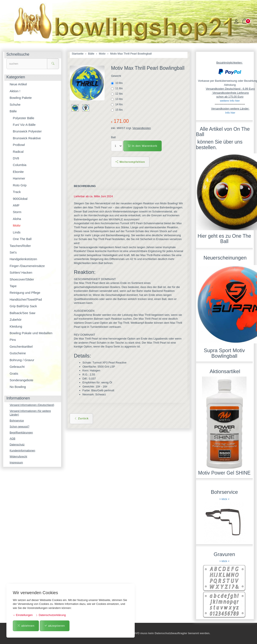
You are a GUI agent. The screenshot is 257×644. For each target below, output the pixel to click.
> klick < (224, 499)
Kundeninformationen (23, 452)
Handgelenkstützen (23, 259)
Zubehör (16, 320)
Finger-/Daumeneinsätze (27, 266)
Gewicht (116, 76)
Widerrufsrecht (19, 458)
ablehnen (26, 626)
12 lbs (117, 94)
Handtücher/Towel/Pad (26, 299)
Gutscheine (18, 353)
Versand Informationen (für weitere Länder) (31, 413)
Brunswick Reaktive (27, 138)
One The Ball (22, 239)
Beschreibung (85, 186)
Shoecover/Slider (22, 279)
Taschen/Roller (20, 246)
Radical (18, 152)
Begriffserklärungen (22, 433)
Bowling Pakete (21, 98)
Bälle (13, 111)
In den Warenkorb (143, 146)
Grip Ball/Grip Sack (23, 306)
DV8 (16, 158)
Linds (17, 232)
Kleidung (16, 326)
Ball (113, 137)
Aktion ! (15, 91)
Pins (13, 340)
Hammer (19, 178)
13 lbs (117, 99)
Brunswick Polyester (27, 131)
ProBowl (19, 145)
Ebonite (18, 172)
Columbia (20, 165)
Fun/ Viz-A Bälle (24, 125)
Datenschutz (17, 446)
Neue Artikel (18, 84)
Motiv (17, 225)
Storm (17, 212)
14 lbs (117, 104)
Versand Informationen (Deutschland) (33, 405)
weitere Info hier (230, 101)
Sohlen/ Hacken (21, 272)
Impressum (16, 464)
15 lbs (117, 110)
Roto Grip (20, 185)
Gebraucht (17, 367)
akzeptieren (55, 626)
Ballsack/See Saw (22, 313)
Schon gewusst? (20, 427)
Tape (13, 286)
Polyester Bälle (24, 118)
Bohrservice (17, 421)
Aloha (17, 219)
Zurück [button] (81, 419)
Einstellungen (23, 615)
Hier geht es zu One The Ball (224, 239)
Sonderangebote (21, 380)
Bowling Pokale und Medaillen (31, 333)
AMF (16, 205)
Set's (13, 252)
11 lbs (117, 88)
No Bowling (18, 387)
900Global (20, 199)
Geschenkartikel (21, 346)
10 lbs (117, 83)
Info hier (230, 113)
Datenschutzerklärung (51, 615)
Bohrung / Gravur (22, 360)
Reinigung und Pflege (25, 293)
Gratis (14, 373)
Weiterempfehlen (130, 162)
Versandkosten (142, 128)
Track (17, 192)
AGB (13, 440)
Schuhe (15, 105)
